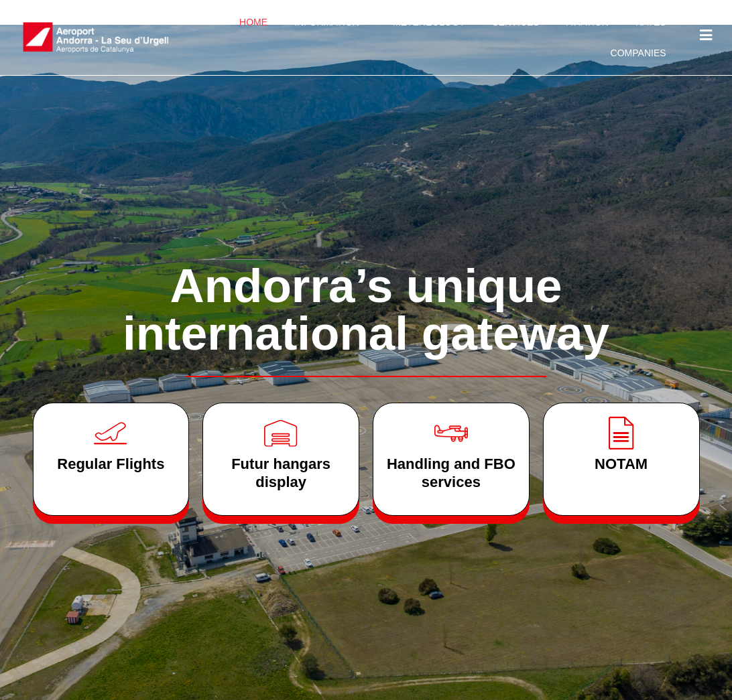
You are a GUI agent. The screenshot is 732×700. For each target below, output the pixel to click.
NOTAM (621, 464)
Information (330, 22)
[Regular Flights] (111, 433)
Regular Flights (111, 464)
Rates (651, 22)
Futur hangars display (281, 473)
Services (516, 22)
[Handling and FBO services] (451, 433)
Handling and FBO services (451, 473)
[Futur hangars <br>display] (281, 433)
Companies (638, 53)
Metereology (429, 22)
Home (253, 22)
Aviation (588, 22)
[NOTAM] (621, 433)
